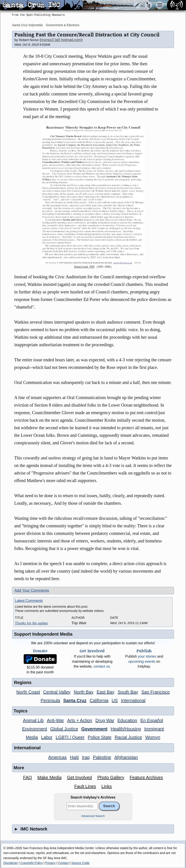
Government (94, 729)
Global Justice (64, 729)
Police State (100, 737)
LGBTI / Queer (70, 737)
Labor (47, 737)
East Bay (105, 692)
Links (107, 786)
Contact (63, 863)
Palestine (102, 757)
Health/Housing (126, 729)
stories (147, 656)
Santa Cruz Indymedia (27, 25)
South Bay (128, 692)
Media (32, 737)
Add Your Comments (32, 590)
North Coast (28, 692)
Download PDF (85, 267)
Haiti (74, 757)
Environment (34, 729)
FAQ (28, 777)
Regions (23, 682)
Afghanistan (126, 757)
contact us (102, 666)
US (115, 700)
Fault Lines (85, 786)
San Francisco (156, 692)
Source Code (80, 863)
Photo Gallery (111, 777)
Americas (57, 757)
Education (127, 720)
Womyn (153, 737)
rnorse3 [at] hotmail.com (61, 40)
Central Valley (57, 692)
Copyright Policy (32, 863)
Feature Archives (146, 777)
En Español (152, 720)
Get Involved (79, 777)
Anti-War (55, 720)
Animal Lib (33, 720)
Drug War (105, 720)
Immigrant (154, 729)
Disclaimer (11, 863)
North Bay (84, 692)
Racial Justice (128, 737)
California (99, 700)
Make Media (49, 777)
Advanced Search (93, 816)
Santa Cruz (75, 700)
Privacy (50, 863)
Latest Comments (29, 601)
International (133, 700)
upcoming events (142, 661)
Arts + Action (80, 720)
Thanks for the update (31, 623)
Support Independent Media (43, 634)
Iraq (86, 757)
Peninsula (50, 700)
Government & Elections (62, 25)
